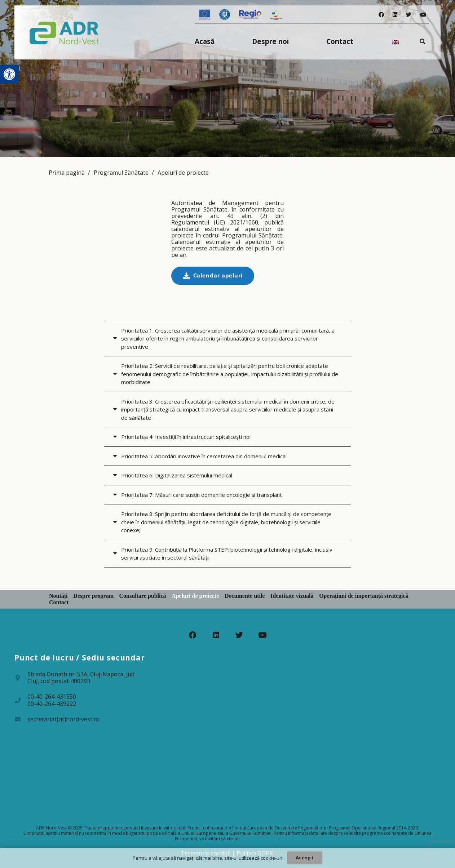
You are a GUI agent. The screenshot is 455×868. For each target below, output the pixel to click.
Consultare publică (143, 596)
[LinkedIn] (395, 15)
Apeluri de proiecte (183, 173)
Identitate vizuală (292, 596)
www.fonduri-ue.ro (260, 839)
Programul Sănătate (121, 173)
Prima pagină (67, 173)
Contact (59, 602)
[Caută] (423, 41)
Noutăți (58, 596)
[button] (9, 74)
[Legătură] (64, 32)
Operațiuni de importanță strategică (364, 596)
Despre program (93, 596)
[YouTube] (423, 15)
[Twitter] (409, 15)
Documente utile (245, 596)
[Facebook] (381, 15)
